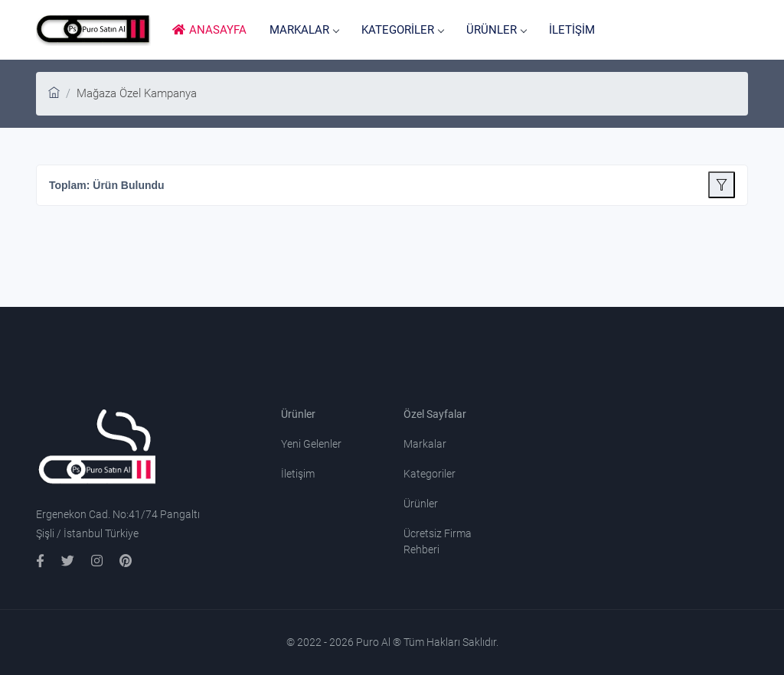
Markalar (425, 444)
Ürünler (421, 504)
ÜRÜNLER (496, 30)
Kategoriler (430, 474)
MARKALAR (304, 30)
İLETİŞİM (572, 30)
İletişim (298, 474)
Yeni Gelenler (311, 444)
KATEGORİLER (402, 30)
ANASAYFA (209, 30)
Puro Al (374, 642)
